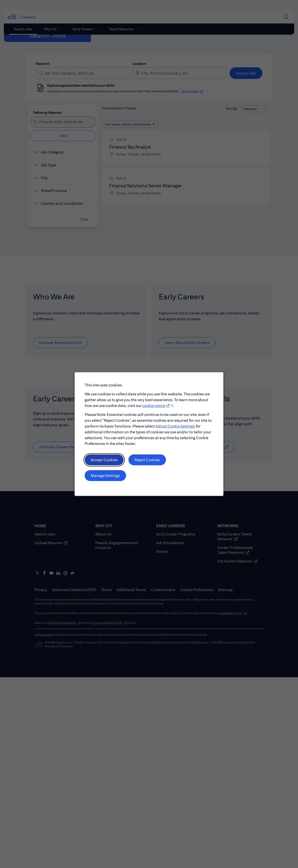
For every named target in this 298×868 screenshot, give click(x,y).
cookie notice (153, 414)
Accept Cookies (107, 465)
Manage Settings (108, 480)
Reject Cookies (147, 465)
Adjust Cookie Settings (174, 433)
